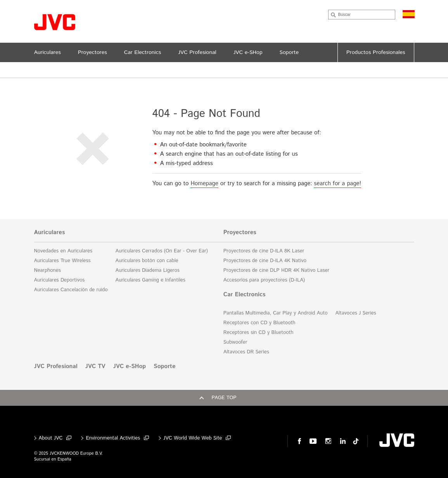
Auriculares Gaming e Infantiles (150, 280)
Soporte (164, 367)
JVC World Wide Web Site (193, 438)
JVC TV (95, 367)
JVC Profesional (56, 367)
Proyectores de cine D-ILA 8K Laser (264, 251)
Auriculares (50, 233)
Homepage (204, 183)
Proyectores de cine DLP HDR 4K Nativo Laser (276, 270)
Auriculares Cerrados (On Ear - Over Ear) (162, 251)
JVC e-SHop (130, 367)
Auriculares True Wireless (62, 261)
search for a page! (337, 183)
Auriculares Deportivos (60, 280)
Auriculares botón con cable (147, 261)
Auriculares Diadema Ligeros (148, 270)
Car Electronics (245, 295)
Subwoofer (235, 342)
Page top (224, 398)
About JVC (51, 438)
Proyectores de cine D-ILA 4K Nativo (265, 261)
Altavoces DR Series (246, 352)
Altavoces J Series (355, 313)
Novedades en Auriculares (63, 251)
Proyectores (240, 233)
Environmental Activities (113, 438)
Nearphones (48, 270)
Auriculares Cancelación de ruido (71, 290)
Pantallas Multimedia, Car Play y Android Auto (276, 313)
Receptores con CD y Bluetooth (259, 323)
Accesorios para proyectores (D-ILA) (264, 280)
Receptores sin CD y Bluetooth (259, 333)
